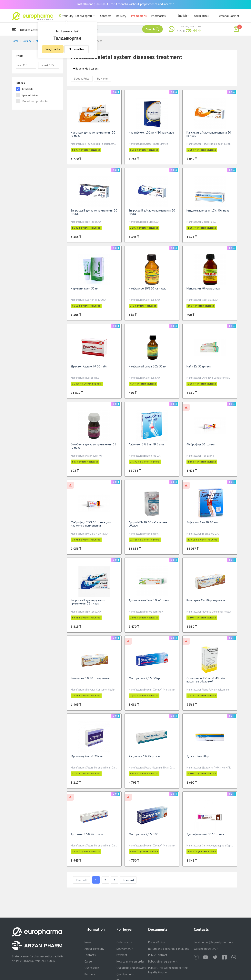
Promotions (139, 16)
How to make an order (130, 961)
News (88, 942)
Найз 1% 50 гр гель (199, 368)
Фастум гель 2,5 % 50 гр (144, 680)
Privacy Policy (156, 942)
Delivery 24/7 (125, 949)
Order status (201, 16)
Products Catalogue (28, 30)
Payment (122, 955)
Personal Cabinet (229, 16)
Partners (90, 974)
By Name (102, 81)
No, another (76, 49)
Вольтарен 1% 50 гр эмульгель (206, 602)
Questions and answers (131, 968)
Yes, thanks (53, 49)
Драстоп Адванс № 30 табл (89, 368)
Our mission (92, 968)
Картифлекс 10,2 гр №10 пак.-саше (151, 134)
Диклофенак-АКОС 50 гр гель (206, 836)
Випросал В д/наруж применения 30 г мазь (94, 214)
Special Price (82, 81)
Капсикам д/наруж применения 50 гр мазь (209, 136)
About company (94, 949)
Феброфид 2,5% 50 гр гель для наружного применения (91, 526)
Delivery (121, 16)
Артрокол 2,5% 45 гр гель (87, 836)
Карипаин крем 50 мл (85, 290)
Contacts (106, 16)
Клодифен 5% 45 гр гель (144, 758)
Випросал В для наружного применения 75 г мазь (88, 604)
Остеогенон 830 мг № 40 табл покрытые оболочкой (206, 682)
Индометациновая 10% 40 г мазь (208, 212)
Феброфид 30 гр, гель (201, 446)
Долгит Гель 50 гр (198, 758)
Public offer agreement (163, 961)
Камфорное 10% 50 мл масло (147, 290)
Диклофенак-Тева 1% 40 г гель (149, 602)
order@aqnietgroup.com (218, 942)
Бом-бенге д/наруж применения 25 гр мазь (93, 448)
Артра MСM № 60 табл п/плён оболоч (148, 526)
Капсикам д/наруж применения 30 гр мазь (93, 136)
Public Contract (158, 955)
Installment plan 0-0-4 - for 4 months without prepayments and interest (126, 4)
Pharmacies (159, 16)
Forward (128, 882)
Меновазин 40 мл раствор (203, 290)
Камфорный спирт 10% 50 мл (147, 368)
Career (89, 961)
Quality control (126, 974)
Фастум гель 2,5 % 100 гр (145, 836)
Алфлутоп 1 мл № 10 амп (202, 524)
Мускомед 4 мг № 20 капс (87, 758)
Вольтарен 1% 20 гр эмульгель (90, 680)
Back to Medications (87, 71)
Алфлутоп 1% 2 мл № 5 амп (146, 446)
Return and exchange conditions (169, 949)
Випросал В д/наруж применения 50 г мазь (152, 214)
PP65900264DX (24, 961)
